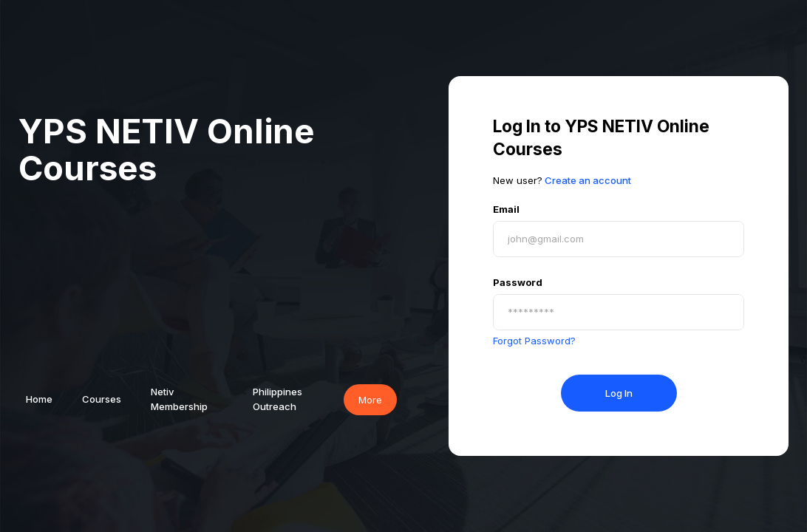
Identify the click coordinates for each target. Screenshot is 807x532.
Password (518, 282)
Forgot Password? (534, 341)
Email (506, 209)
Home (39, 399)
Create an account (588, 180)
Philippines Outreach (277, 399)
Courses (102, 399)
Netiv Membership (179, 399)
